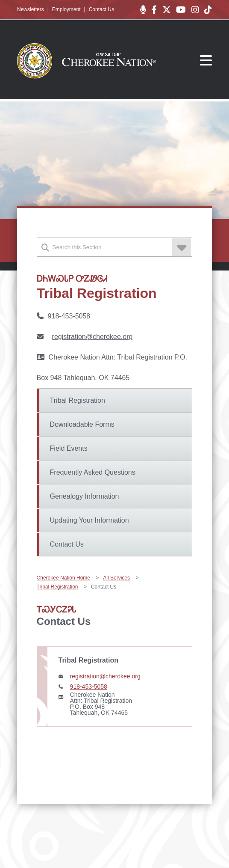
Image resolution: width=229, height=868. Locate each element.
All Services (116, 578)
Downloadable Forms (82, 424)
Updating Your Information (90, 520)
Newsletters (31, 9)
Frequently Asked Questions (93, 472)
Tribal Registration (78, 400)
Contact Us (101, 9)
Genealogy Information (85, 496)
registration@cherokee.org (92, 337)
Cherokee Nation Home (63, 578)
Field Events (69, 448)
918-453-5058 (89, 687)
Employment (66, 9)
